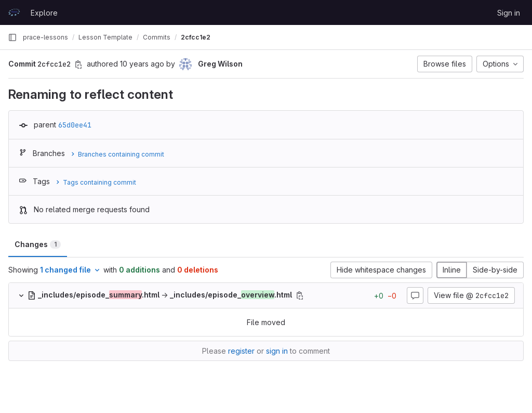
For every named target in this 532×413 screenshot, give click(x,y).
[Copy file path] (300, 295)
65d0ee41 (75, 125)
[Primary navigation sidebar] (12, 37)
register (241, 351)
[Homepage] (14, 12)
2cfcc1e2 (196, 37)
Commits (157, 37)
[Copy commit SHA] (78, 64)
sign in (277, 351)
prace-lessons (45, 37)
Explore (44, 13)
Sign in (509, 13)
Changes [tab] (38, 244)
